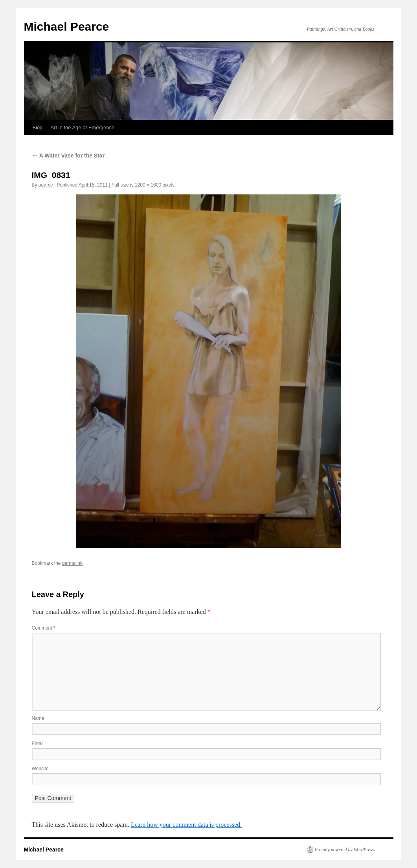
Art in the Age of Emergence (83, 127)
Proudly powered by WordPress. (345, 850)
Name (38, 718)
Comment (44, 628)
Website (40, 769)
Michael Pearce (67, 27)
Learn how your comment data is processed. (186, 825)
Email (38, 743)
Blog (38, 127)
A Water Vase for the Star (68, 156)
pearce (46, 185)
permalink (72, 563)
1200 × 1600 (148, 185)
